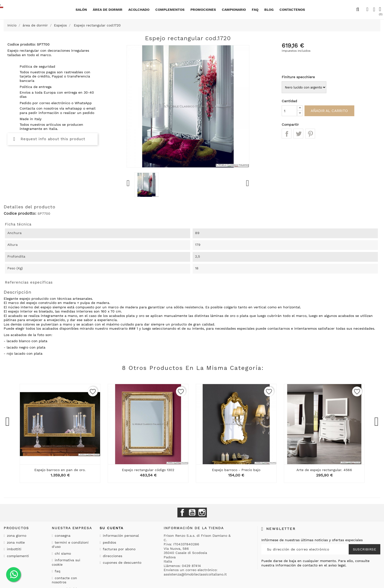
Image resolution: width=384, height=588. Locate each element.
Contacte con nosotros (65, 580)
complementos (170, 10)
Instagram (202, 513)
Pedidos (109, 542)
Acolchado (139, 10)
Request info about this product (49, 139)
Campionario (234, 10)
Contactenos (292, 10)
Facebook (182, 513)
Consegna (62, 536)
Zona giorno (16, 536)
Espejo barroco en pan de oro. (60, 470)
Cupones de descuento (121, 563)
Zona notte (15, 542)
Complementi (17, 556)
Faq (255, 10)
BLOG (269, 10)
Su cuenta (112, 528)
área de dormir (108, 10)
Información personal (120, 536)
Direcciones (112, 556)
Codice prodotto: (20, 213)
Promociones (203, 10)
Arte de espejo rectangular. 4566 (324, 470)
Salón (81, 10)
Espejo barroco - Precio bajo (236, 470)
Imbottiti (13, 549)
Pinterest (310, 134)
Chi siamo (62, 553)
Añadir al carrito (332, 111)
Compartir (287, 134)
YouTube (192, 513)
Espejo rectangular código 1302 (148, 470)
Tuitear (298, 134)
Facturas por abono (119, 549)
